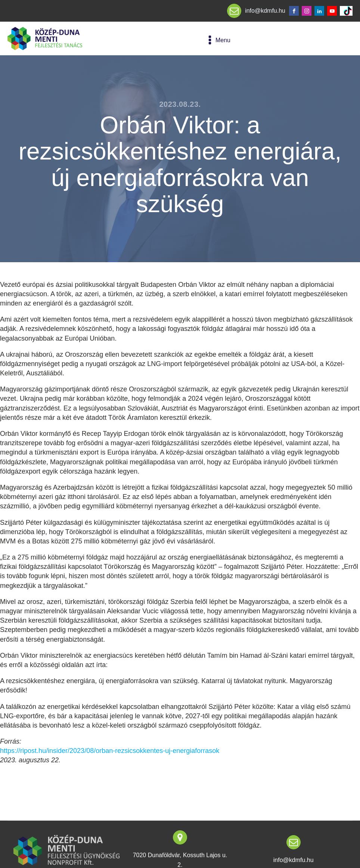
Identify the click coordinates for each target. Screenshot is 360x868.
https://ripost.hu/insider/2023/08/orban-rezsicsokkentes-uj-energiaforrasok (110, 751)
